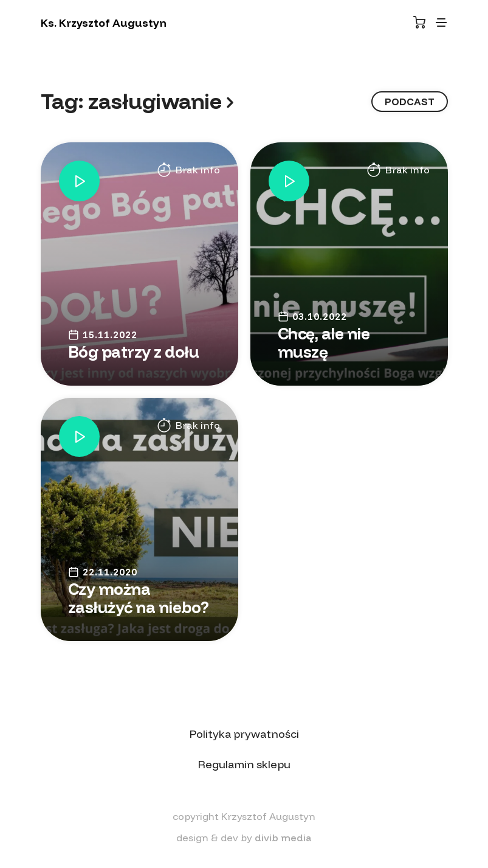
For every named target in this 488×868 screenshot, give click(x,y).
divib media (283, 838)
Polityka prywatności (244, 734)
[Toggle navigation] (441, 23)
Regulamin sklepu (244, 764)
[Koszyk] (419, 22)
